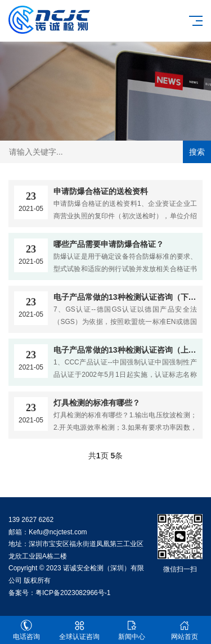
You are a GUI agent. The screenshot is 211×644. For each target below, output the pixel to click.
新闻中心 (132, 630)
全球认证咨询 (79, 630)
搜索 (197, 152)
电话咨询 (26, 630)
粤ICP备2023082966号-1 (73, 593)
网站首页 (185, 630)
